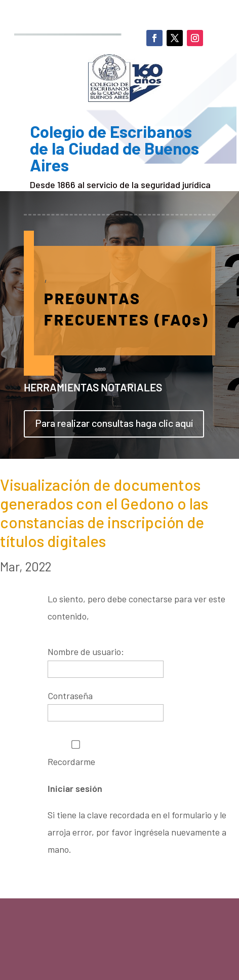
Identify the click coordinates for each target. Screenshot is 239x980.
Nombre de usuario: (86, 651)
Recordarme (76, 754)
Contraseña (70, 696)
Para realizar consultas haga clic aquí (114, 423)
